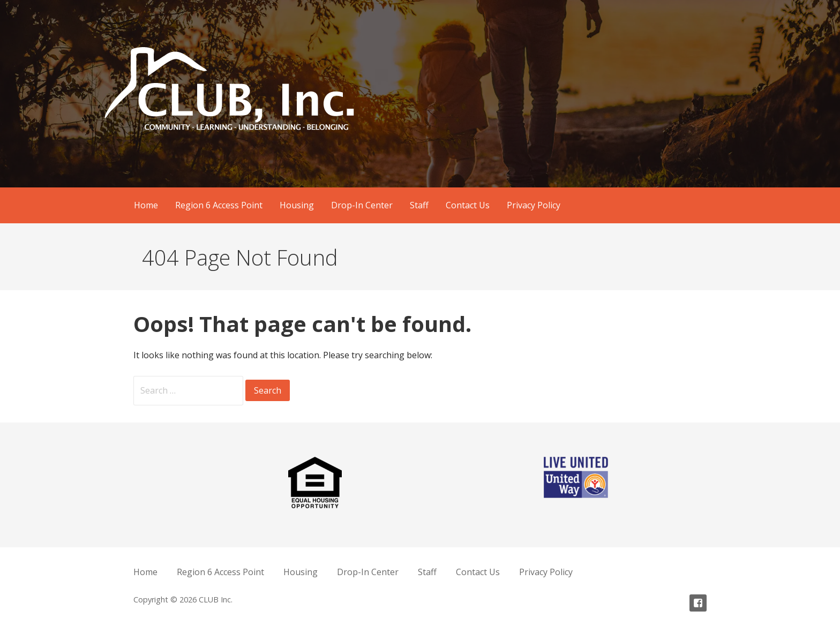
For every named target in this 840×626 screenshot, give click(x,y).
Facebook (698, 603)
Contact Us (468, 205)
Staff (419, 205)
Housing (297, 205)
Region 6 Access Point (219, 205)
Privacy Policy (534, 205)
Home (146, 205)
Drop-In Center (362, 205)
